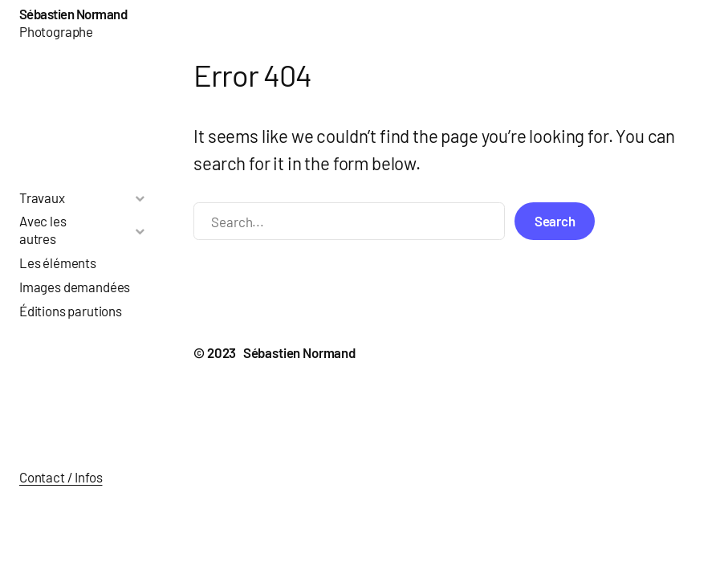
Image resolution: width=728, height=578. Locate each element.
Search (555, 221)
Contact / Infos (61, 477)
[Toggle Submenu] (140, 198)
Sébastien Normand (73, 14)
